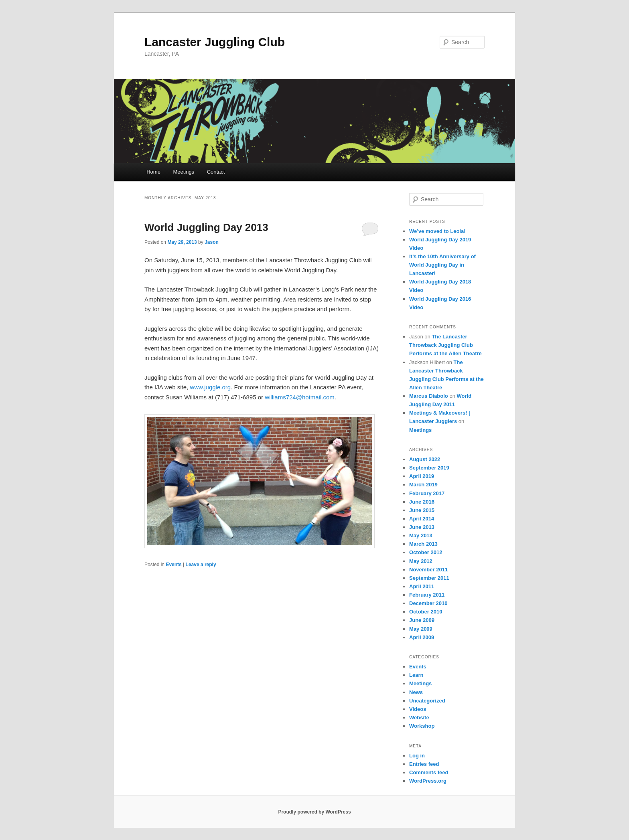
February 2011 (427, 595)
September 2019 (429, 468)
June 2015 (422, 510)
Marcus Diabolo (429, 396)
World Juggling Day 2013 (206, 227)
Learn (416, 675)
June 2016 (422, 502)
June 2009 (422, 620)
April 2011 (422, 586)
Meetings (184, 172)
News (416, 692)
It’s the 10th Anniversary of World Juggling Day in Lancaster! (442, 265)
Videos (418, 709)
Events (173, 565)
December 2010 (428, 603)
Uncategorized (427, 701)
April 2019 (422, 476)
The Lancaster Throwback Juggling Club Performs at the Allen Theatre (445, 345)
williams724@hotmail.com (300, 397)
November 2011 (428, 570)
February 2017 (427, 493)
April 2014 (422, 519)
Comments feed (429, 772)
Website (419, 718)
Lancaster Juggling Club (215, 42)
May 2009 (421, 629)
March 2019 (423, 485)
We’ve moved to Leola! (437, 231)
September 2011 (429, 578)
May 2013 (421, 535)
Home (153, 172)
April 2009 (422, 637)
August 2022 (425, 459)
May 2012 (421, 561)
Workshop (422, 726)
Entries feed (424, 764)
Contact (216, 172)
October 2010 (426, 612)
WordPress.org (428, 781)
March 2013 (423, 544)
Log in (417, 756)
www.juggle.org (210, 387)
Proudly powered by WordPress (314, 812)
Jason (212, 242)
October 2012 (426, 552)
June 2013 (422, 527)
